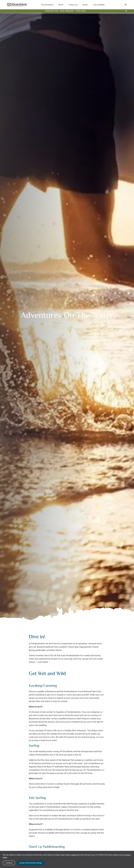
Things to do (73, 5)
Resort (61, 5)
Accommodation (47, 5)
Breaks (85, 5)
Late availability (99, 5)
